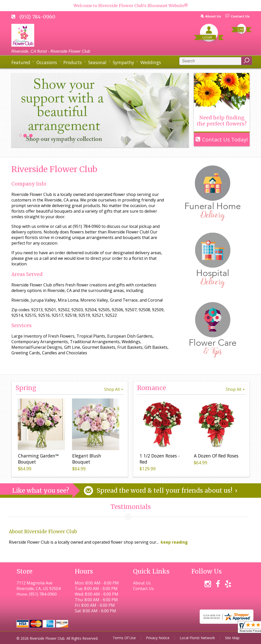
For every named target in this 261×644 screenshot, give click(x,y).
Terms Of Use (124, 638)
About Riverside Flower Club (43, 532)
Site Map (232, 638)
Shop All (114, 389)
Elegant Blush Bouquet (87, 459)
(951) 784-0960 (37, 17)
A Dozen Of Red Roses (216, 456)
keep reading (174, 542)
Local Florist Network (197, 638)
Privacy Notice (158, 638)
